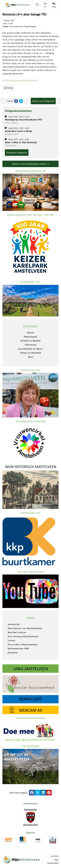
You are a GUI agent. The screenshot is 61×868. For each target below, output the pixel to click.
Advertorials (14, 624)
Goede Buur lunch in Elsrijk (18, 131)
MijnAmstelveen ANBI (18, 649)
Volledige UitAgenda (17, 153)
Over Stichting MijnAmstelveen (23, 636)
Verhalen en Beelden (30, 341)
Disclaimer (13, 653)
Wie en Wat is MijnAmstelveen (23, 644)
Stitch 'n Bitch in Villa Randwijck (21, 142)
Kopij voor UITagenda (43, 101)
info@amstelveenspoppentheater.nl (20, 80)
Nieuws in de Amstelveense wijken (31, 164)
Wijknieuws (31, 345)
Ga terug (8, 88)
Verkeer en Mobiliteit (31, 353)
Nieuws (31, 333)
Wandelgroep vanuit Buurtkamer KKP (24, 120)
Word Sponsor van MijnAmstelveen (25, 628)
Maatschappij (30, 337)
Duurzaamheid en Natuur (30, 349)
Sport (30, 357)
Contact (11, 640)
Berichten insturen (17, 632)
